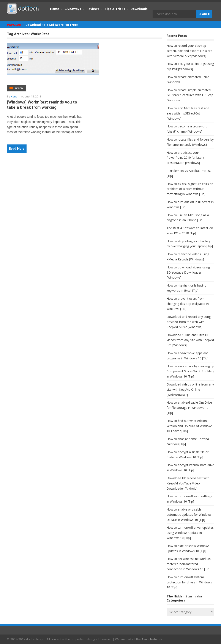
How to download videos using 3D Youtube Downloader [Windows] (188, 272)
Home (55, 9)
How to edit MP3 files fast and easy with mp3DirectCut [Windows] (188, 113)
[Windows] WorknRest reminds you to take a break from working (42, 105)
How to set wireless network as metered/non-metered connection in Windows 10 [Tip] (189, 564)
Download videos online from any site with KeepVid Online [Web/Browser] (190, 389)
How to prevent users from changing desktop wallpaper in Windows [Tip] (188, 304)
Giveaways (73, 9)
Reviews (93, 9)
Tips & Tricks (115, 9)
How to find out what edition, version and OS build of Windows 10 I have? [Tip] (190, 426)
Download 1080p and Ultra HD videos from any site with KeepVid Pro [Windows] (190, 340)
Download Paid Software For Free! (52, 25)
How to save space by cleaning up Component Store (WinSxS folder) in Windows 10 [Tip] (190, 371)
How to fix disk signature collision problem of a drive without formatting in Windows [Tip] (190, 189)
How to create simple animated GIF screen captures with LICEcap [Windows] (190, 95)
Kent (14, 96)
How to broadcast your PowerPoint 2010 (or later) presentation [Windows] (185, 158)
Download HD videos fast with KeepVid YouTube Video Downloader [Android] (188, 483)
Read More (17, 148)
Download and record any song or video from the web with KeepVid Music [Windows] (189, 322)
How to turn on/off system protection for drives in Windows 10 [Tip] (189, 582)
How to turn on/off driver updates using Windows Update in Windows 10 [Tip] (190, 533)
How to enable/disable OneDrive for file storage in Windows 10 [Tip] (189, 408)
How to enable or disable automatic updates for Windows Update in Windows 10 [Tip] (189, 515)
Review (19, 88)
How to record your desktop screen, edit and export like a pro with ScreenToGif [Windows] (189, 51)
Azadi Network (152, 639)
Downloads (139, 9)
